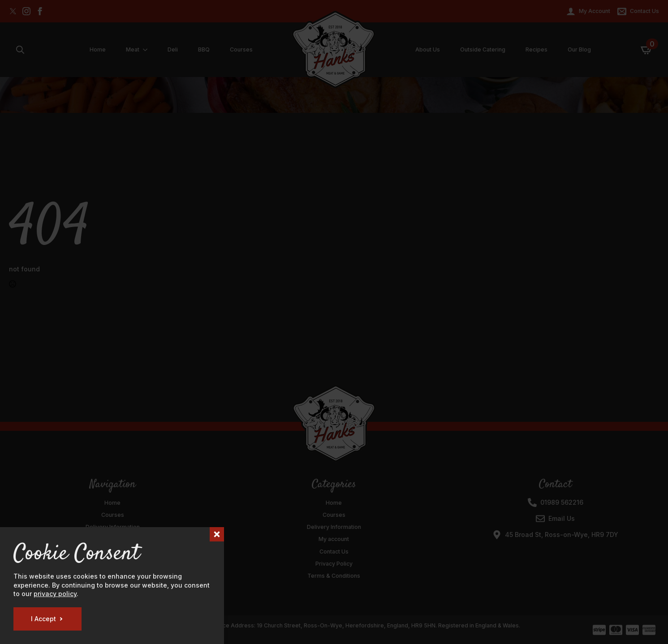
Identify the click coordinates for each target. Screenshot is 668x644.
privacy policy (55, 594)
